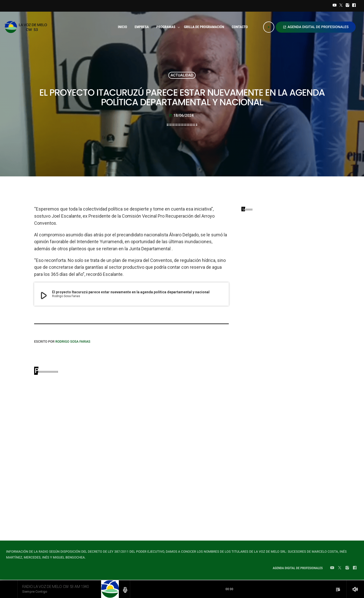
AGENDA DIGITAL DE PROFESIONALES (316, 27)
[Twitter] (341, 6)
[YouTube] (335, 6)
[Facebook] (354, 6)
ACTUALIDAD (182, 75)
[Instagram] (348, 6)
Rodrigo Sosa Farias (73, 342)
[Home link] (27, 27)
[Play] (269, 27)
